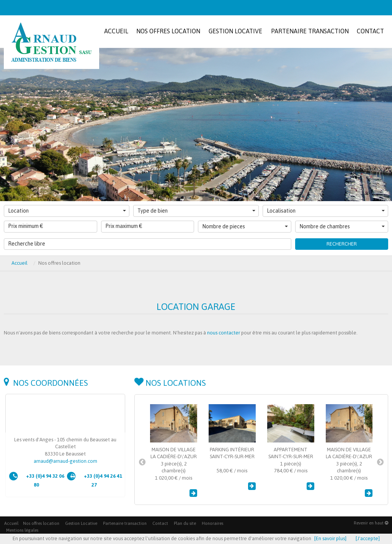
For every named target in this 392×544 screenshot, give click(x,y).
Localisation (326, 211)
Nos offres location (41, 523)
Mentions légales (22, 530)
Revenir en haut (371, 523)
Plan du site (185, 523)
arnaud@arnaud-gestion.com (65, 461)
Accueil (20, 263)
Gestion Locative (81, 523)
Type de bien (196, 211)
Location (67, 211)
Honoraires (212, 523)
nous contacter (224, 333)
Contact (160, 523)
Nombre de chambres (342, 226)
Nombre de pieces (245, 226)
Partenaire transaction (125, 523)
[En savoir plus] (330, 538)
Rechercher (342, 244)
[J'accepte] (368, 538)
